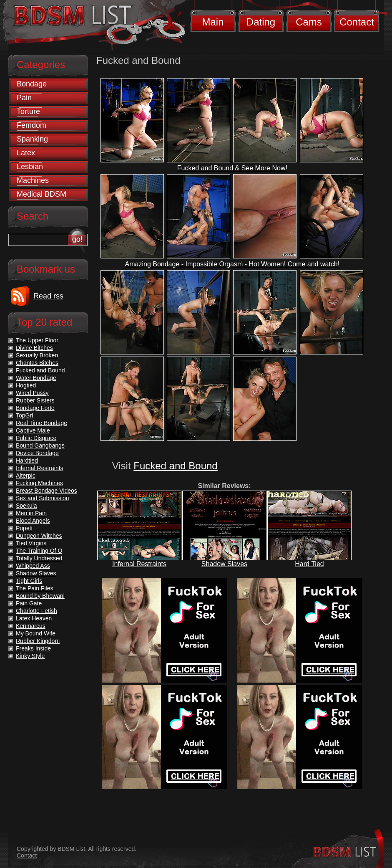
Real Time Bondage (41, 423)
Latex (26, 153)
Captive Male (33, 430)
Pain (24, 98)
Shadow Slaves (224, 564)
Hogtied (26, 385)
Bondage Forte (35, 408)
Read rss (48, 296)
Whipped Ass (33, 566)
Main (213, 22)
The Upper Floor (37, 340)
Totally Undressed (39, 558)
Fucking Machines (39, 483)
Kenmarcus (31, 626)
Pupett (24, 528)
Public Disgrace (36, 438)
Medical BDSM (41, 194)
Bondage (32, 84)
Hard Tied (309, 564)
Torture (28, 111)
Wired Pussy (32, 393)
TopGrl (24, 415)
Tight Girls (29, 581)
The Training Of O (39, 551)
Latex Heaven (34, 618)
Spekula (26, 506)
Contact (357, 22)
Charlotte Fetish (36, 611)
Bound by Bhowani (40, 596)
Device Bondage (37, 453)
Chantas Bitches (37, 363)
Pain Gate (29, 603)
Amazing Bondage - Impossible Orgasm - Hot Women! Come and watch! (232, 264)
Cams (309, 22)
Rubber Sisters (35, 400)
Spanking (32, 139)
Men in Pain (31, 513)
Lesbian (30, 167)
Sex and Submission (43, 498)
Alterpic (26, 476)
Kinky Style (30, 656)
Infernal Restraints (139, 564)
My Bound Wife (36, 633)
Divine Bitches (34, 348)
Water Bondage (36, 378)
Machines (33, 180)
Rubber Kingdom (38, 641)
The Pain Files (34, 588)
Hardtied (27, 461)
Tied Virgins (31, 543)
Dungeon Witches (39, 536)
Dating (261, 22)
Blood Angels (33, 521)
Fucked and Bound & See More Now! (232, 168)
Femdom (31, 125)
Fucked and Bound (175, 466)
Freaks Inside (33, 648)
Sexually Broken (37, 355)
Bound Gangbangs (40, 445)
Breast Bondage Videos (46, 491)
